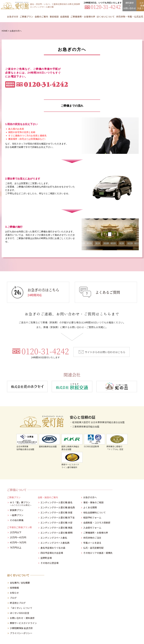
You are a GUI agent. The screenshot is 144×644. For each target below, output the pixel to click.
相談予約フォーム (92, 517)
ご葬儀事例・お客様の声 (83, 17)
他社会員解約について (94, 512)
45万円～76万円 (18, 542)
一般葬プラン (17, 515)
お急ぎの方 (13, 17)
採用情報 (14, 588)
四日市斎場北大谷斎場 (52, 553)
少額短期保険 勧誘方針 (21, 628)
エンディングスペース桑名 (54, 538)
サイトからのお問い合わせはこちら (105, 352)
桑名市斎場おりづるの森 (53, 548)
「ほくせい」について (21, 608)
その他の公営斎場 (49, 563)
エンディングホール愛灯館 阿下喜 (58, 517)
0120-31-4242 (45, 353)
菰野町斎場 (46, 558)
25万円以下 (16, 532)
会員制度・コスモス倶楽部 (97, 523)
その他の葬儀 (17, 520)
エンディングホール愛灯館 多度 (56, 512)
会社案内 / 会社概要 (20, 583)
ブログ (13, 598)
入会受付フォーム (92, 528)
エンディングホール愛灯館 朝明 (56, 533)
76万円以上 (16, 547)
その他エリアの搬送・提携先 (98, 553)
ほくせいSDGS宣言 (20, 613)
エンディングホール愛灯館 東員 (56, 528)
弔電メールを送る (92, 543)
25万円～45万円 (18, 537)
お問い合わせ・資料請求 (22, 618)
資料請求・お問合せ (129, 5)
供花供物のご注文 (92, 538)
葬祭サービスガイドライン (23, 623)
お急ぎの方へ (90, 497)
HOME (5, 31)
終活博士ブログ (18, 603)
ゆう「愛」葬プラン (21, 503)
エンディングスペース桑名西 (55, 543)
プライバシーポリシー (21, 633)
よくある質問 (90, 507)
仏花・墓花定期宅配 (93, 548)
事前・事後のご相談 (93, 502)
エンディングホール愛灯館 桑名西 (58, 507)
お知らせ (14, 593)
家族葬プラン (17, 510)
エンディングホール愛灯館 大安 (56, 523)
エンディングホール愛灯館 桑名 (56, 502)
